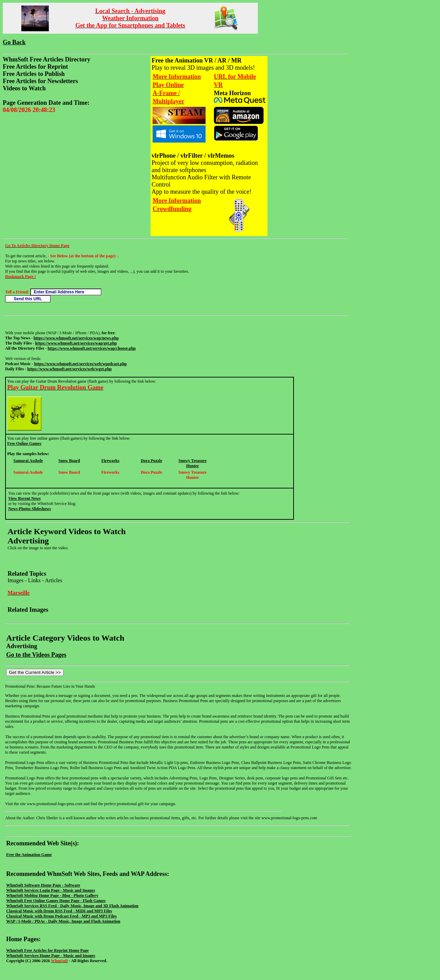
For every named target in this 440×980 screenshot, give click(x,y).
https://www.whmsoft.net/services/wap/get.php (76, 343)
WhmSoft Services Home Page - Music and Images (51, 956)
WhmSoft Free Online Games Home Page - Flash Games (56, 901)
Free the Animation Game (29, 855)
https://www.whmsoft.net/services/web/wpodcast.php (80, 364)
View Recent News (24, 498)
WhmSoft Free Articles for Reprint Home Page (47, 950)
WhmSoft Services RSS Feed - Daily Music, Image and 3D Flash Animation (72, 906)
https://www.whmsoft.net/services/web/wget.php (69, 369)
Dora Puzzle (151, 461)
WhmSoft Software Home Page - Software (43, 885)
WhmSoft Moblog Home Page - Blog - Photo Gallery (52, 895)
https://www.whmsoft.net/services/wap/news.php (76, 338)
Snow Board (69, 461)
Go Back (14, 42)
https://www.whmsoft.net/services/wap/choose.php (91, 348)
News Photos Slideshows (30, 509)
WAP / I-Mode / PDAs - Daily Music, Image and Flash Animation (63, 921)
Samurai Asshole (28, 461)
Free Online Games (24, 443)
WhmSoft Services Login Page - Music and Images (51, 890)
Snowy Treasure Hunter (192, 463)
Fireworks (110, 461)
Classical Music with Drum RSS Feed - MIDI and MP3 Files (59, 911)
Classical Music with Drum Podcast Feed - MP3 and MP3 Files (61, 916)
